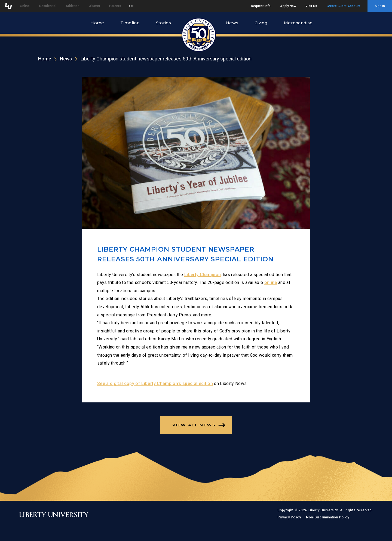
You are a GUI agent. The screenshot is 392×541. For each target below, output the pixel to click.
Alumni (94, 6)
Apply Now (288, 6)
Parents (115, 6)
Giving (261, 23)
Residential (48, 6)
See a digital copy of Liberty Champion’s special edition (155, 383)
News (232, 23)
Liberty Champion (203, 275)
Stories (163, 23)
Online (25, 6)
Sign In (380, 6)
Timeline (130, 23)
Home (97, 23)
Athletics (73, 6)
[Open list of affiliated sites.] (131, 6)
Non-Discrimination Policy (328, 517)
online (271, 282)
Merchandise (298, 23)
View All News (194, 425)
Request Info (261, 6)
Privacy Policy (289, 517)
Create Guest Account (344, 6)
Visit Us (311, 6)
